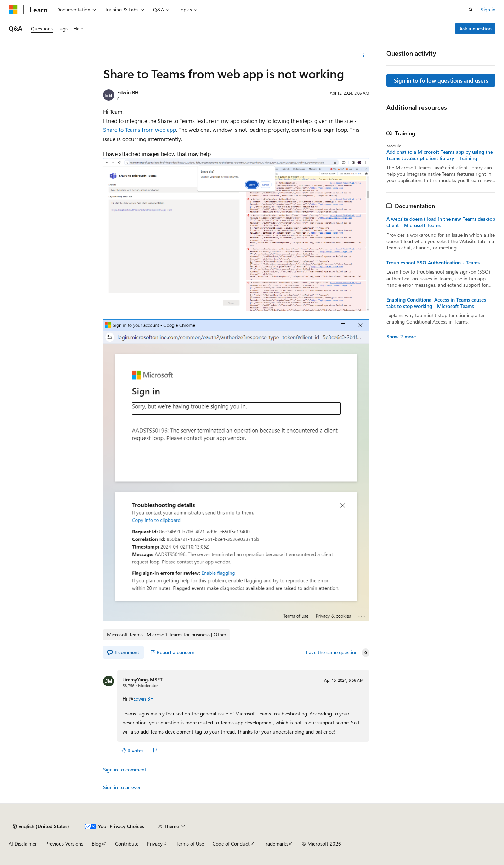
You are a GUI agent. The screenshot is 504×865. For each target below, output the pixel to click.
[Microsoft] (13, 10)
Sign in (488, 9)
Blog (97, 844)
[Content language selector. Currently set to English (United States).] (41, 826)
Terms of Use (190, 844)
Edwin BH (128, 92)
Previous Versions (64, 844)
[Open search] (471, 10)
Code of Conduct (231, 844)
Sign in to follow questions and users (441, 80)
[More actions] (363, 55)
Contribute (127, 844)
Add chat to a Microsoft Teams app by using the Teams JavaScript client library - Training (440, 155)
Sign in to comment (125, 769)
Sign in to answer (122, 787)
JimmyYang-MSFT (143, 679)
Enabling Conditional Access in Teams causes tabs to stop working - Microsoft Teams (436, 303)
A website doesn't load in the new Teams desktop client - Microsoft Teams (441, 222)
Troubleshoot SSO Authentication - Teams (433, 263)
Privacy (155, 844)
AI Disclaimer (23, 844)
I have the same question (330, 652)
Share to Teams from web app (140, 130)
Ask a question (475, 29)
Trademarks (276, 844)
